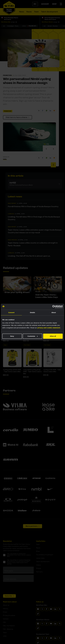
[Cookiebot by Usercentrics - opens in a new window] (54, 307)
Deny (12, 336)
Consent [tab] (11, 312)
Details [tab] (32, 312)
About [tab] (54, 312)
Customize (33, 336)
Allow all (53, 336)
